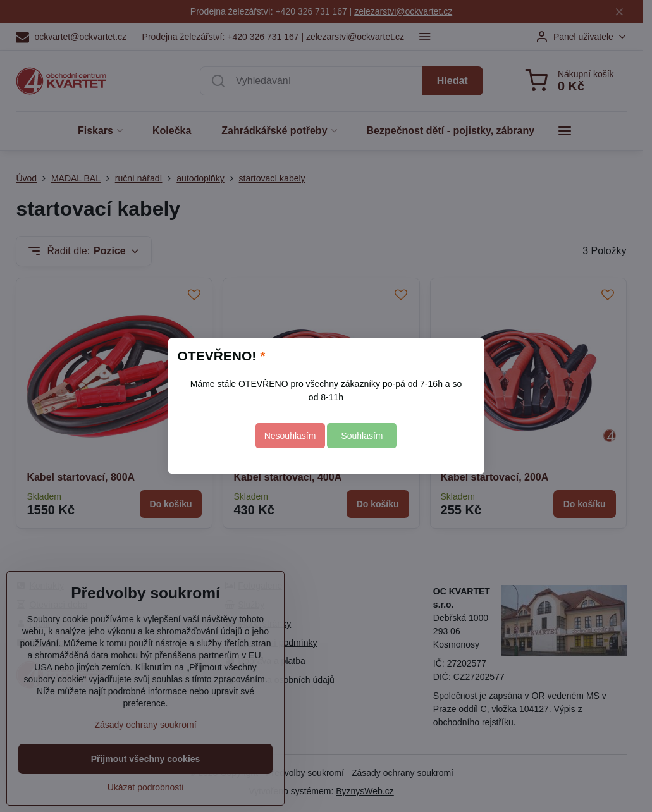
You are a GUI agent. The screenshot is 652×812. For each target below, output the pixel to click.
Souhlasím (362, 436)
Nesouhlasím (290, 436)
